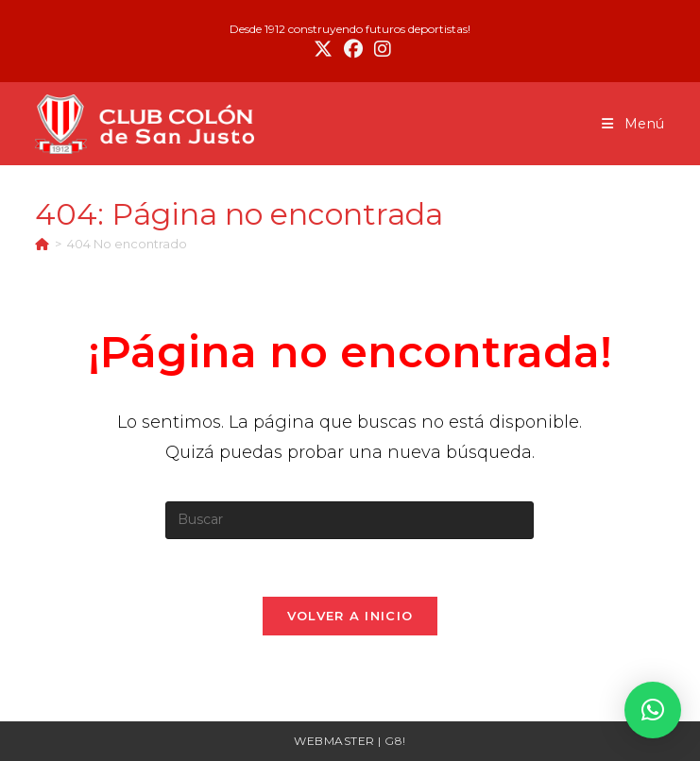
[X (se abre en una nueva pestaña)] (323, 49)
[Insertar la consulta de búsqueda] (350, 520)
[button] (653, 710)
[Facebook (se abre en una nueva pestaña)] (353, 49)
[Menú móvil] (633, 124)
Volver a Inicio (350, 616)
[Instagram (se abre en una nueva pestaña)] (380, 49)
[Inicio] (42, 244)
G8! (395, 741)
